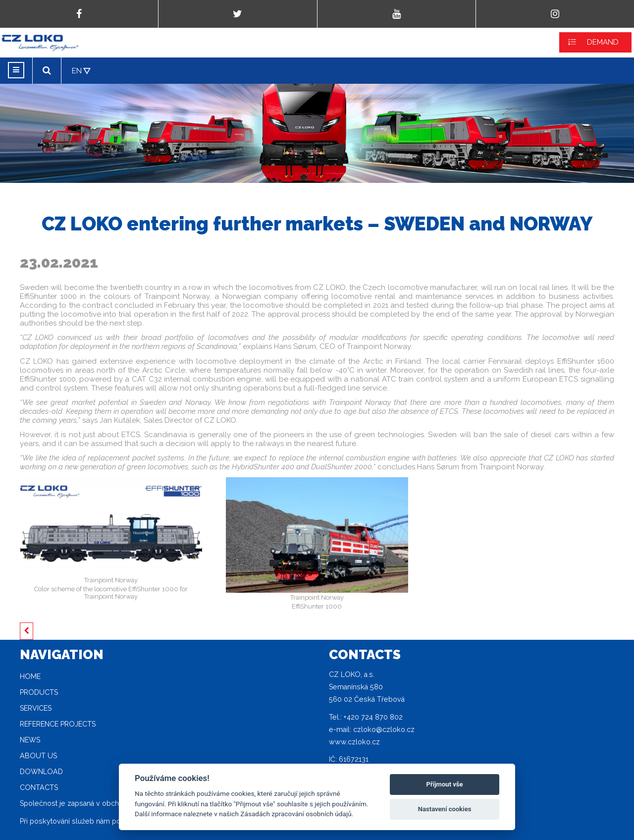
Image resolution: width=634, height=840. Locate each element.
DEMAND (603, 42)
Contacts (39, 787)
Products (39, 692)
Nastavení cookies (445, 809)
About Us (38, 756)
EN (77, 71)
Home (30, 676)
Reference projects (58, 724)
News (30, 740)
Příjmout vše (445, 784)
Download (41, 772)
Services (36, 708)
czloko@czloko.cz (384, 729)
